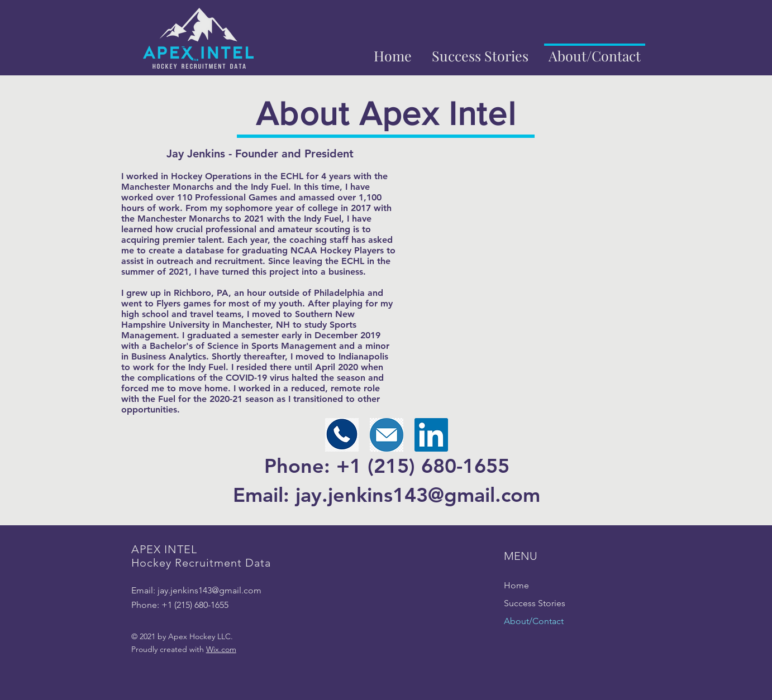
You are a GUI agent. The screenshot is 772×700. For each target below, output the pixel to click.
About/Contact (534, 621)
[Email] (387, 435)
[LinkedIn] (431, 435)
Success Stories (535, 603)
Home (516, 585)
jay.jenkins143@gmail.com (209, 590)
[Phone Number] (342, 435)
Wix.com (221, 649)
